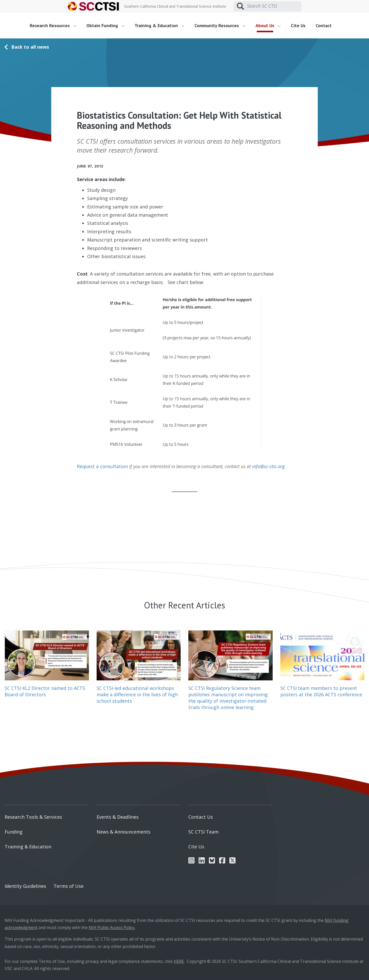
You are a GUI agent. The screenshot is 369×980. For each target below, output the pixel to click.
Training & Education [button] (159, 25)
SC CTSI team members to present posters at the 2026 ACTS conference (321, 691)
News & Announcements (124, 832)
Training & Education (28, 847)
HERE (179, 961)
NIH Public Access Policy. (112, 928)
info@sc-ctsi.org (268, 466)
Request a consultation (102, 466)
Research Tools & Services (33, 817)
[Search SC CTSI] (274, 6)
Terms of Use (69, 886)
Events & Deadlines (118, 817)
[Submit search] (240, 6)
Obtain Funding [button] (105, 25)
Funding (14, 832)
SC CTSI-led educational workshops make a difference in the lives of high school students (137, 694)
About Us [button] (268, 25)
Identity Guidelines (25, 886)
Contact (324, 25)
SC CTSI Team (203, 832)
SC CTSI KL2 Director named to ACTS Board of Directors (45, 691)
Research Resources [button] (53, 25)
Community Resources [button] (220, 25)
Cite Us (298, 25)
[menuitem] (55, 26)
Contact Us (201, 817)
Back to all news (30, 47)
